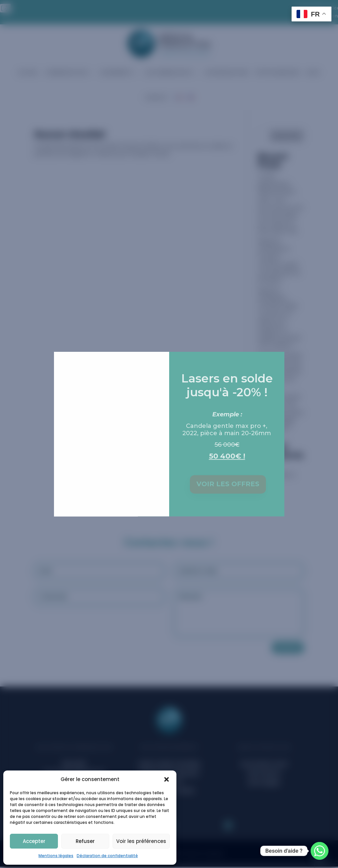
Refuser (85, 841)
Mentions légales (56, 856)
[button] (167, 779)
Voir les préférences (141, 841)
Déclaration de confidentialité (107, 856)
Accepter (34, 841)
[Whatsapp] (320, 851)
